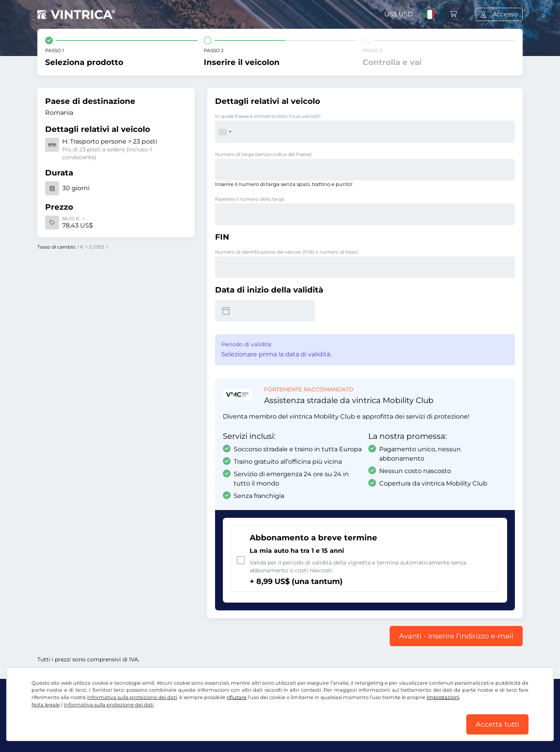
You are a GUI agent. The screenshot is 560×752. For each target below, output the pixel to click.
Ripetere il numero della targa (250, 199)
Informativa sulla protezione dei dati (132, 697)
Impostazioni (443, 697)
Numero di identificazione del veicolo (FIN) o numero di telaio (287, 252)
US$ (398, 14)
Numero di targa (263, 154)
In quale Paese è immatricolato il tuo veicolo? (268, 116)
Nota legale (46, 705)
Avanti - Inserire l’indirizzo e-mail (456, 636)
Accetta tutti (497, 724)
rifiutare (237, 697)
